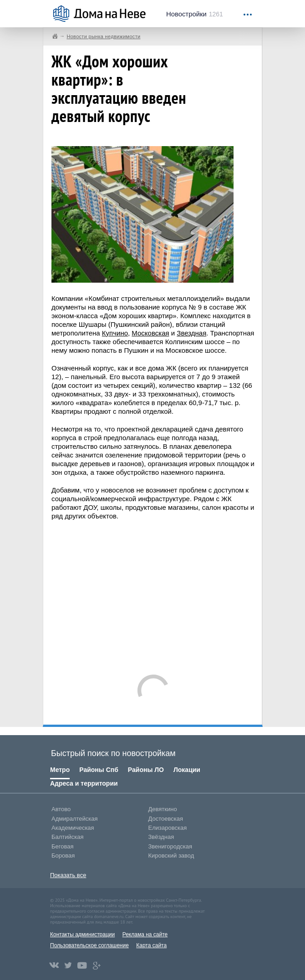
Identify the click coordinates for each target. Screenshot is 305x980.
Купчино (115, 333)
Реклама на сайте (145, 934)
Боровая (63, 856)
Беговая (62, 846)
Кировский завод (171, 856)
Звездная (191, 333)
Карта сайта (151, 945)
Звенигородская (170, 846)
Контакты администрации (82, 934)
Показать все (68, 875)
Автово (61, 809)
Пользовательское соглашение (89, 945)
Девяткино (163, 809)
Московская (150, 333)
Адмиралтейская (75, 819)
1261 (195, 14)
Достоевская (166, 819)
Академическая (73, 828)
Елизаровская (168, 828)
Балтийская (68, 837)
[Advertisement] (178, 593)
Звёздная (161, 837)
